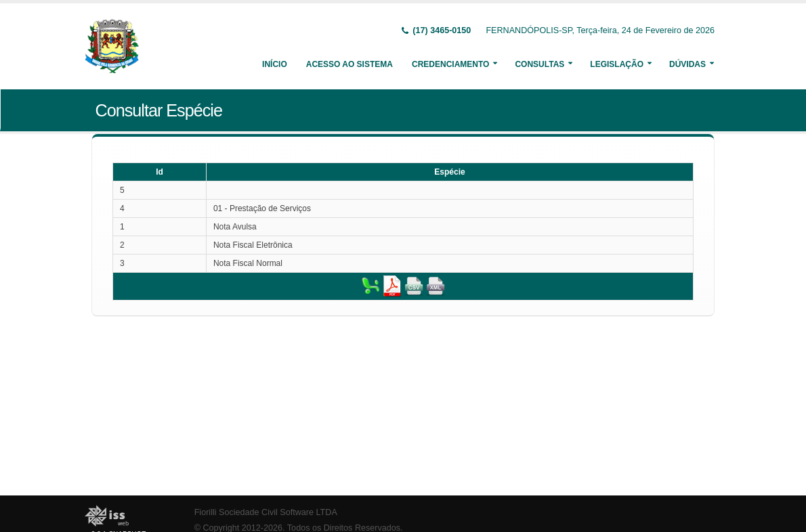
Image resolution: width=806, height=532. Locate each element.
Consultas (539, 64)
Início (275, 64)
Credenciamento (450, 64)
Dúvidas (687, 64)
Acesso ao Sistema (349, 64)
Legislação (617, 64)
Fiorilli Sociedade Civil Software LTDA (266, 512)
